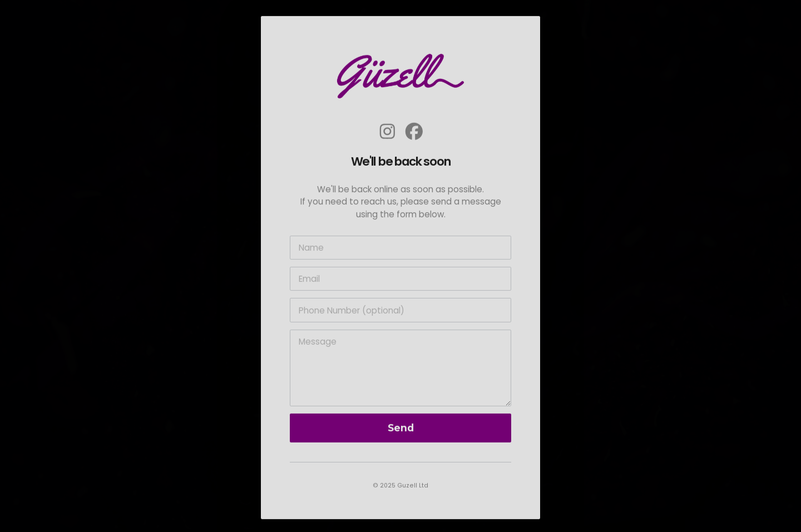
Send (401, 429)
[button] (387, 132)
